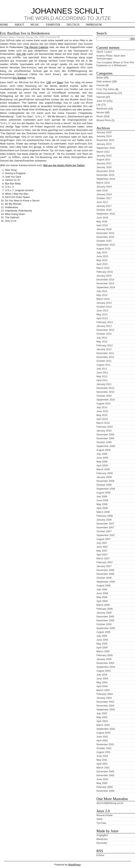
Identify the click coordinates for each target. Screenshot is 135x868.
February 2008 (105, 516)
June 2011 (102, 373)
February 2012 (105, 345)
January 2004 (104, 698)
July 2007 (102, 543)
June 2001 (102, 756)
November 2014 (105, 283)
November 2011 (105, 357)
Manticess (102, 109)
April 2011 (102, 380)
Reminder (102, 843)
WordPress (74, 865)
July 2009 (102, 454)
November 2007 (105, 527)
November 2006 (105, 574)
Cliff (49, 82)
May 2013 (102, 314)
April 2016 (102, 225)
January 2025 (104, 132)
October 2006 (104, 578)
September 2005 (106, 628)
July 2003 (102, 713)
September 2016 (106, 214)
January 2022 (104, 156)
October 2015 (104, 241)
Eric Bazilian (19, 78)
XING (100, 819)
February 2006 (105, 609)
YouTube (101, 823)
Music (35, 25)
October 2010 (104, 396)
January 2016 (104, 229)
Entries (100, 855)
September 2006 (106, 582)
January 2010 (104, 431)
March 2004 (103, 690)
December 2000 (105, 771)
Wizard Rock (104, 120)
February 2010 (105, 427)
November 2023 (105, 140)
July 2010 (102, 407)
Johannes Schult (67, 11)
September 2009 (106, 446)
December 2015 (105, 233)
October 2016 (104, 210)
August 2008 (103, 493)
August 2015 (103, 249)
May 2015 (102, 260)
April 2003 (102, 721)
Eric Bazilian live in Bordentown (25, 33)
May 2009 (102, 462)
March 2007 (103, 558)
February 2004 (105, 694)
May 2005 (102, 644)
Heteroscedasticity (107, 93)
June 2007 (102, 547)
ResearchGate (105, 815)
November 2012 (105, 330)
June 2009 (102, 458)
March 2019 (103, 183)
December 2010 (105, 388)
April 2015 (102, 264)
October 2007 (104, 531)
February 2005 (105, 655)
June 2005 (102, 640)
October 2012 (104, 334)
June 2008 (102, 500)
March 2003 (103, 725)
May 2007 (102, 551)
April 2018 (102, 190)
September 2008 (106, 489)
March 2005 (103, 651)
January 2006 (104, 613)
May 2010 (102, 415)
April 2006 (102, 601)
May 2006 (102, 597)
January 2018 (104, 194)
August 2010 (103, 403)
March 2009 (103, 469)
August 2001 (103, 752)
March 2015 (103, 268)
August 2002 (103, 733)
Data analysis (104, 81)
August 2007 (103, 539)
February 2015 (105, 272)
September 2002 (106, 729)
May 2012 (102, 342)
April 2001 (102, 764)
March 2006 (103, 605)
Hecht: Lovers (104, 52)
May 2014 (102, 295)
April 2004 (102, 686)
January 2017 (104, 206)
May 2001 (102, 760)
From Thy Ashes (105, 89)
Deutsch (73, 25)
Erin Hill (21, 54)
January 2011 (104, 384)
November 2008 (105, 481)
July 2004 (102, 675)
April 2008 (102, 508)
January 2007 (104, 566)
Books (100, 78)
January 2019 (104, 187)
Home (4, 25)
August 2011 (103, 365)
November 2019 (105, 175)
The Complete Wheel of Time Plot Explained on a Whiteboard (115, 64)
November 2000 (105, 775)
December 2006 (105, 570)
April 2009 (102, 465)
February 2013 (105, 322)
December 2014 (105, 280)
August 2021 (103, 159)
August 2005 (103, 632)
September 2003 (106, 709)
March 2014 (103, 299)
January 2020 (104, 167)
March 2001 (103, 768)
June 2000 (102, 779)
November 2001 (105, 744)
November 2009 (105, 438)
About (19, 25)
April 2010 (102, 419)
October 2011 (104, 361)
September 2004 (106, 667)
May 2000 (102, 783)
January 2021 (104, 163)
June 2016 (102, 218)
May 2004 (102, 682)
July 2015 (102, 252)
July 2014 (102, 291)
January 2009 (104, 477)
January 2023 (104, 144)
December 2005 (105, 617)
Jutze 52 (101, 101)
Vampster (53, 25)
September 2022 (106, 148)
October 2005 (104, 624)
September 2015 (106, 245)
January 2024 (104, 136)
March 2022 (103, 152)
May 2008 (102, 504)
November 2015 (105, 237)
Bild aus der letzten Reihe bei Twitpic (64, 165)
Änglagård (102, 835)
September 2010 (106, 400)
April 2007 (102, 555)
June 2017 (102, 202)
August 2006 (103, 586)
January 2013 (104, 326)
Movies (100, 112)
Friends (101, 85)
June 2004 (102, 679)
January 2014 (104, 303)
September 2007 (106, 535)
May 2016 (102, 221)
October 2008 (104, 485)
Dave (60, 82)
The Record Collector (36, 47)
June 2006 (102, 593)
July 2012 (102, 338)
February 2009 (105, 473)
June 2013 (102, 311)
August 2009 (103, 450)
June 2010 (102, 411)
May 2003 (102, 717)
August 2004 (103, 671)
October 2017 (104, 198)
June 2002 (102, 737)
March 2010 (103, 423)
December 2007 (105, 524)
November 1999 (105, 791)
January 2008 (104, 520)
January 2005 (104, 659)
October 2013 (104, 307)
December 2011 (105, 353)
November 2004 (105, 663)
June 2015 (102, 256)
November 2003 (105, 706)
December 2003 (105, 702)
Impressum (94, 25)
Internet (101, 97)
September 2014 (106, 287)
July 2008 (102, 496)
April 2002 (102, 740)
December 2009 (105, 434)
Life (98, 105)
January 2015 (104, 276)
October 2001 (104, 748)
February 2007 (105, 562)
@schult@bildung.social (110, 803)
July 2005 (102, 636)
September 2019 (106, 179)
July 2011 (102, 369)
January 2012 (104, 349)
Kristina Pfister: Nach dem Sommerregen (111, 57)
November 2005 (105, 620)
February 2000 (105, 787)
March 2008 (103, 512)
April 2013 (102, 318)
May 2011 (102, 376)
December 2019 (105, 171)
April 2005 (102, 648)
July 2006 (102, 589)
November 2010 (105, 392)
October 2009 (104, 442)
